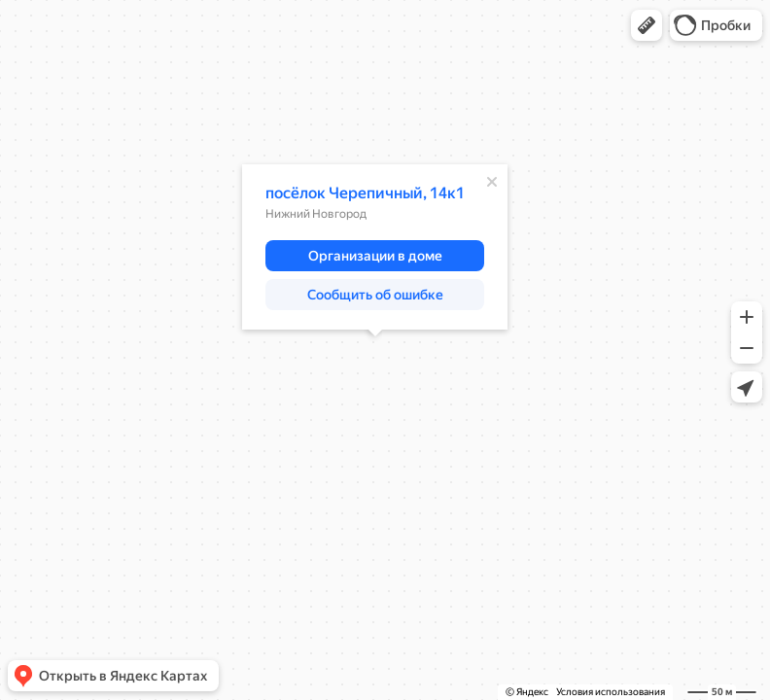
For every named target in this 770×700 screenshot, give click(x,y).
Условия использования (611, 692)
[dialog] (375, 247)
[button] (647, 25)
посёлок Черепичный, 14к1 (365, 193)
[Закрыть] (492, 182)
